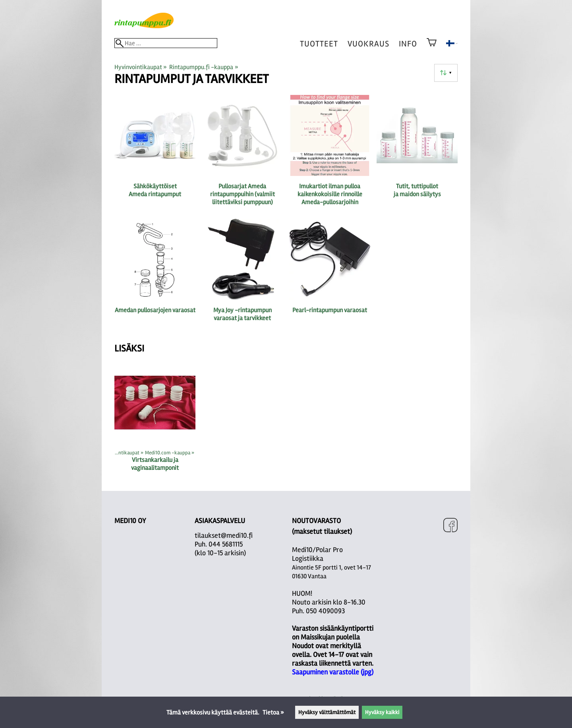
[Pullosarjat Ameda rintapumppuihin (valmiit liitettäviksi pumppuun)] (242, 154)
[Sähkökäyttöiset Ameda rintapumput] (155, 154)
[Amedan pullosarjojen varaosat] (155, 277)
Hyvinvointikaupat (141, 67)
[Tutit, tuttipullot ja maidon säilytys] (417, 154)
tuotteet (319, 44)
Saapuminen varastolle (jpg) (333, 672)
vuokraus (368, 44)
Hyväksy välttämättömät (327, 712)
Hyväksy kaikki (382, 712)
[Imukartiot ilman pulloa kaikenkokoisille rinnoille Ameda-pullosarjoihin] (330, 154)
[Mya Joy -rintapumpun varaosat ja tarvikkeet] (242, 277)
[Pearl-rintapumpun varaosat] (330, 277)
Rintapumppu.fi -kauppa (204, 67)
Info (408, 44)
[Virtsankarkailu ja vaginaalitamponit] (155, 420)
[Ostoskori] (432, 48)
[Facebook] (450, 526)
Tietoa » (273, 713)
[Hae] (166, 43)
